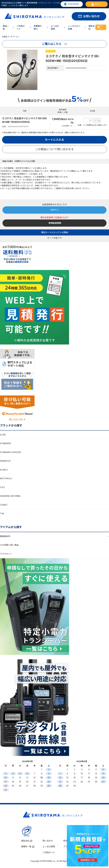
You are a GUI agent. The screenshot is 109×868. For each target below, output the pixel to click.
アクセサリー (6, 554)
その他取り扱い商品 (9, 545)
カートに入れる (55, 140)
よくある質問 (49, 847)
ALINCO (4, 470)
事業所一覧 (26, 847)
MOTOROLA (6, 478)
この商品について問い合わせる (54, 149)
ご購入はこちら (52, 44)
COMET (4, 505)
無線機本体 (5, 536)
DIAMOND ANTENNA (10, 496)
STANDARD (6, 443)
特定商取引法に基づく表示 (76, 841)
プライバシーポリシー (74, 847)
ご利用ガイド (49, 852)
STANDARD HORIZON (10, 452)
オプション (15, 37)
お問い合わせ (91, 16)
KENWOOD (5, 461)
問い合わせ (48, 841)
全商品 (5, 37)
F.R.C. (3, 487)
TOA (2, 513)
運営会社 (25, 841)
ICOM (3, 435)
